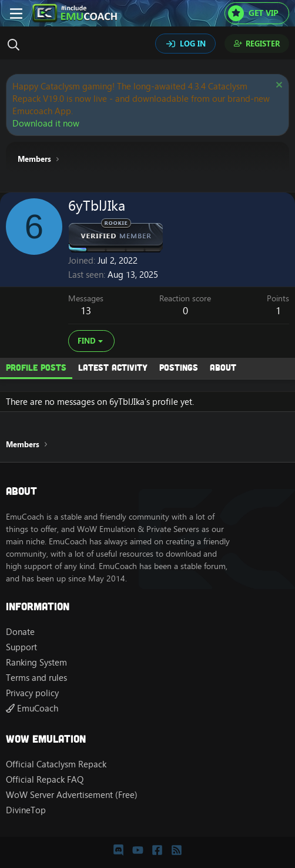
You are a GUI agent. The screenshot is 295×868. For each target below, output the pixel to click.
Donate (20, 632)
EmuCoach (32, 708)
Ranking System (36, 662)
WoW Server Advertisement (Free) (72, 795)
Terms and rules (36, 678)
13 (86, 311)
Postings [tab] (179, 367)
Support (21, 647)
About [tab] (223, 367)
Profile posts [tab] (36, 367)
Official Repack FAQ (45, 779)
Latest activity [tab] (113, 367)
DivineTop (26, 810)
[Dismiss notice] (278, 86)
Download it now (46, 123)
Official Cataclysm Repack (56, 764)
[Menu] (16, 14)
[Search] (16, 45)
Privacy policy (32, 693)
